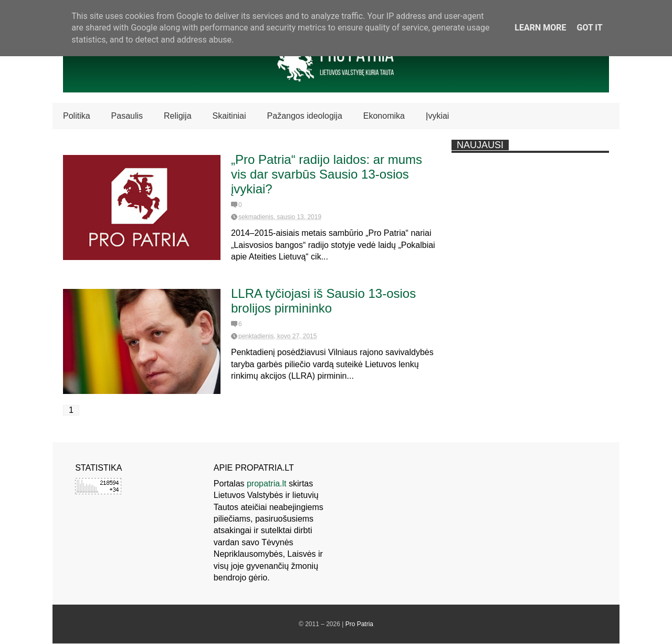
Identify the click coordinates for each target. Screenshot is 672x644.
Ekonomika (384, 116)
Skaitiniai (229, 116)
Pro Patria (359, 624)
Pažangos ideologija (305, 116)
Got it (589, 28)
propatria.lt (267, 484)
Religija (177, 116)
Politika (77, 116)
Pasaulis (127, 116)
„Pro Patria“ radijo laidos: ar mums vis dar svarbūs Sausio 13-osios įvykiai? (327, 174)
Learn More (540, 28)
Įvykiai (437, 116)
